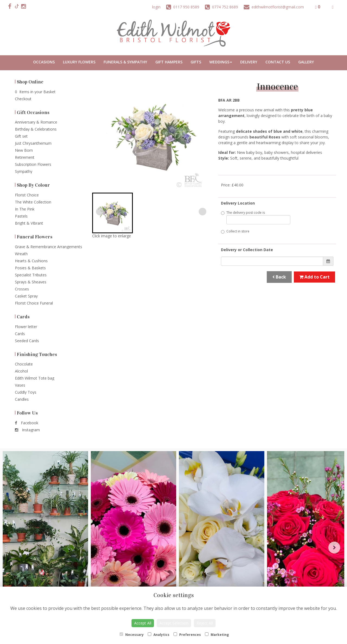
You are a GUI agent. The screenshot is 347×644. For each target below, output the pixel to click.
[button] (113, 213)
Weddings (221, 62)
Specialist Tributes (31, 275)
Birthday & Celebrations (36, 129)
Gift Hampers (169, 62)
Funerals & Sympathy (125, 62)
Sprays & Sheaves (31, 282)
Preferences (187, 635)
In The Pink (25, 209)
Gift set (21, 136)
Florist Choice (27, 195)
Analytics (159, 635)
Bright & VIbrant (29, 223)
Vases (20, 385)
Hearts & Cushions (31, 261)
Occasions (44, 62)
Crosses (22, 289)
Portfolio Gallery (306, 63)
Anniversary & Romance (36, 122)
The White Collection (33, 202)
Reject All (205, 623)
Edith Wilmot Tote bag (35, 378)
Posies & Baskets (30, 268)
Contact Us (278, 62)
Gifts (196, 62)
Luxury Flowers (79, 62)
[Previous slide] (100, 212)
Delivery (249, 62)
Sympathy (24, 171)
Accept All (143, 623)
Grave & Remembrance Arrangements (49, 247)
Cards (20, 334)
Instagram (27, 430)
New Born (24, 150)
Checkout (23, 99)
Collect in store (235, 231)
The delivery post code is (256, 217)
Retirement (25, 157)
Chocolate (24, 364)
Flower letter (26, 327)
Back (279, 277)
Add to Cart (314, 277)
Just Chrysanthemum (33, 143)
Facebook (27, 423)
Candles (22, 399)
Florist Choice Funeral (34, 303)
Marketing (217, 635)
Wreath (21, 254)
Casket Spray (26, 296)
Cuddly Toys (26, 392)
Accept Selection (174, 623)
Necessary (132, 635)
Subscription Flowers (33, 164)
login (156, 7)
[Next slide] (203, 212)
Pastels (21, 216)
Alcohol (21, 371)
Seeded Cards (27, 341)
